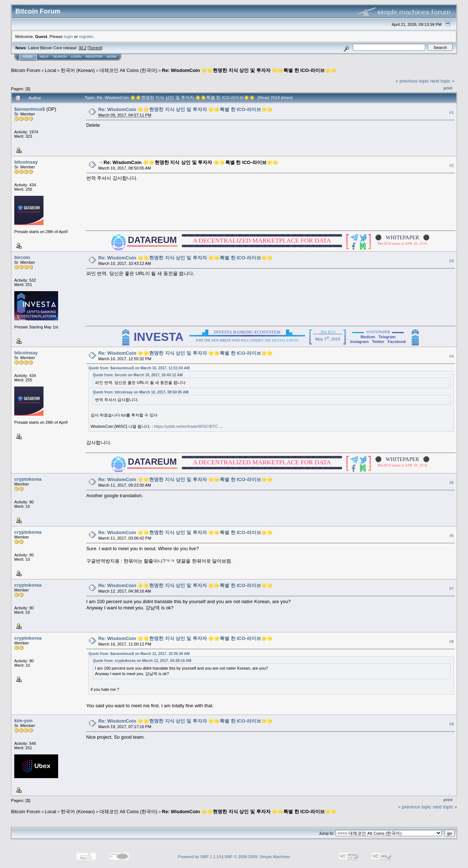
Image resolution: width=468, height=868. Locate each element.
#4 (452, 356)
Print (448, 88)
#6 (452, 536)
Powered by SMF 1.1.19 (200, 857)
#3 (452, 261)
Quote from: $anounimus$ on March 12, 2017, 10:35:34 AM (139, 654)
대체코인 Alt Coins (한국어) (129, 70)
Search (60, 57)
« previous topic (412, 81)
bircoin (22, 257)
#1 (452, 113)
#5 (452, 483)
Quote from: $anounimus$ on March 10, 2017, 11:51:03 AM (139, 368)
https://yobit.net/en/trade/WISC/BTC (186, 426)
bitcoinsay (26, 162)
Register (94, 57)
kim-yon (23, 721)
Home (28, 57)
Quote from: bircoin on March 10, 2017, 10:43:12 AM (138, 375)
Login (76, 57)
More (112, 57)
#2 (452, 165)
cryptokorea (28, 479)
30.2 (82, 48)
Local (51, 70)
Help (44, 57)
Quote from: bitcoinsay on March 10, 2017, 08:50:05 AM (141, 392)
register (86, 36)
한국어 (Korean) (78, 70)
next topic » (443, 81)
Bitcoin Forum (26, 70)
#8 (452, 642)
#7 (452, 589)
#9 (452, 724)
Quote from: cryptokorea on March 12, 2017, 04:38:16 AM (142, 661)
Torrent (95, 48)
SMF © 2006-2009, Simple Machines (257, 857)
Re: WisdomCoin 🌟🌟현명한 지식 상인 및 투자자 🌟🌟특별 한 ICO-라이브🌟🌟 (249, 70)
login (69, 36)
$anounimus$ (30, 109)
